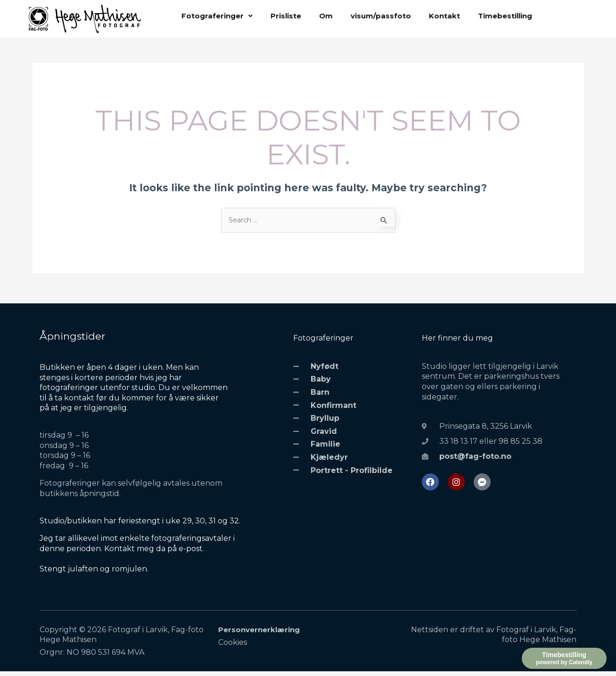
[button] (217, 16)
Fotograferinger (217, 16)
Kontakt (444, 16)
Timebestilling (505, 16)
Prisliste (286, 16)
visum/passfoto (381, 16)
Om (326, 16)
